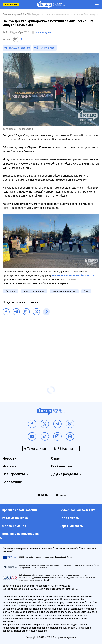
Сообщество (61, 466)
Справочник (12, 482)
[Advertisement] (51, 346)
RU (23, 39)
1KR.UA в (19, 48)
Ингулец (10, 291)
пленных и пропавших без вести (73, 275)
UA (16, 39)
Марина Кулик (44, 32)
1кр (86, 291)
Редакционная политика (77, 510)
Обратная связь (71, 526)
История (10, 466)
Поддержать (11, 5)
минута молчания (34, 291)
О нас (55, 458)
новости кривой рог (64, 291)
